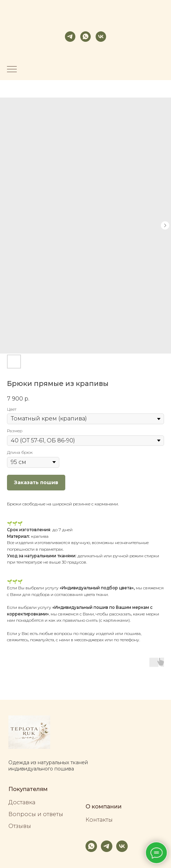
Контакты (99, 820)
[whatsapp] (85, 37)
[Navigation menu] (12, 70)
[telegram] (70, 37)
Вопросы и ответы (36, 814)
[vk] (101, 37)
